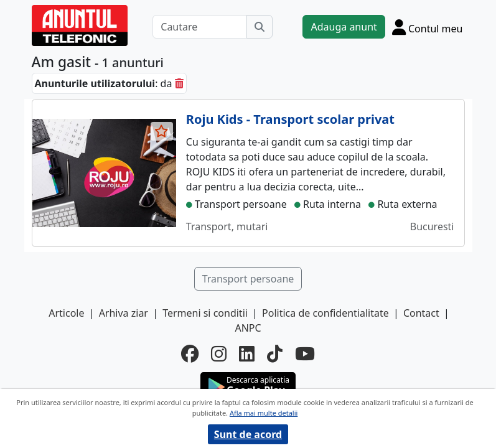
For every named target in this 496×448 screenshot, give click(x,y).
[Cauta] (260, 27)
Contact (421, 313)
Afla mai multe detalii (264, 413)
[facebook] (190, 354)
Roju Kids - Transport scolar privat (290, 119)
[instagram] (219, 354)
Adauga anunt (344, 27)
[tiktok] (275, 354)
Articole (66, 313)
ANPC (248, 328)
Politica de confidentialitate (325, 313)
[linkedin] (247, 354)
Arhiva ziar (124, 313)
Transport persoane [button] (248, 279)
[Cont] (428, 27)
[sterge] (179, 83)
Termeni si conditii (205, 313)
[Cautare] (200, 27)
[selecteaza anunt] (162, 131)
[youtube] (305, 354)
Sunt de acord (248, 434)
